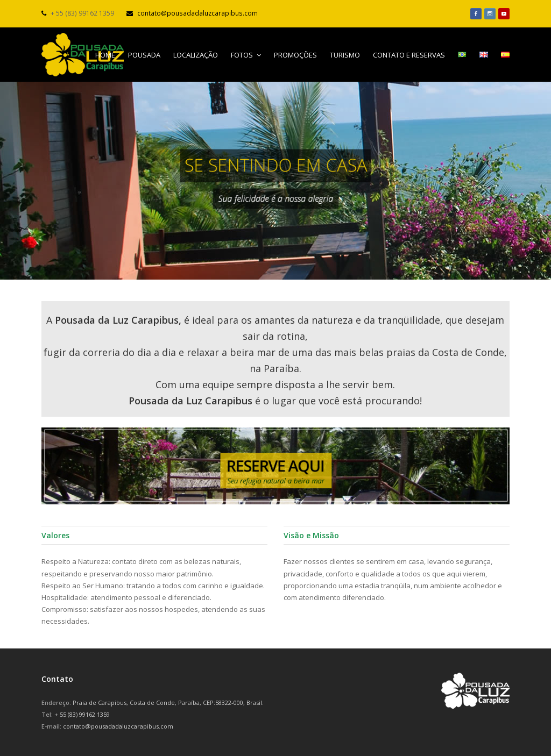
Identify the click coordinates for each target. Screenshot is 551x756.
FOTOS (246, 55)
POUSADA (144, 55)
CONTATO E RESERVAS (409, 55)
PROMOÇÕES (295, 55)
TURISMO (345, 55)
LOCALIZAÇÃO (196, 55)
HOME (105, 55)
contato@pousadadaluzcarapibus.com (197, 13)
